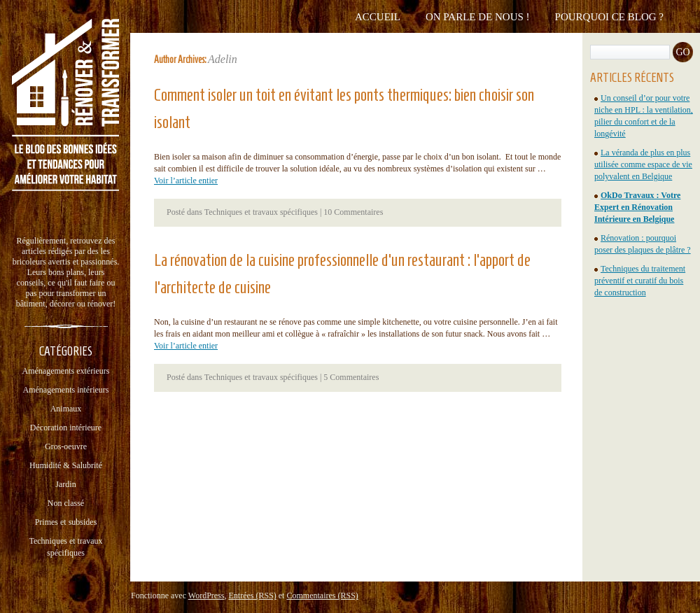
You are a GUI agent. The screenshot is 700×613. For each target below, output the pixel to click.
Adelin (223, 59)
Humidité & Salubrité (66, 465)
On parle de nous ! (478, 17)
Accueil (378, 17)
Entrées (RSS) (252, 596)
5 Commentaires (351, 377)
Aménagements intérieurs (66, 390)
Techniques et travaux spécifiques (261, 212)
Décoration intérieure (66, 428)
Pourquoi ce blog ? (609, 17)
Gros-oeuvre (66, 446)
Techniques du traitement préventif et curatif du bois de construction (640, 281)
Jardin (65, 484)
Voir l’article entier (186, 181)
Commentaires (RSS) (322, 596)
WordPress (206, 596)
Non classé (66, 503)
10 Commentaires (353, 212)
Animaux (66, 409)
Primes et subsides (66, 522)
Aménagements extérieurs (66, 371)
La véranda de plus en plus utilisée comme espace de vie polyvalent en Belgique (643, 164)
